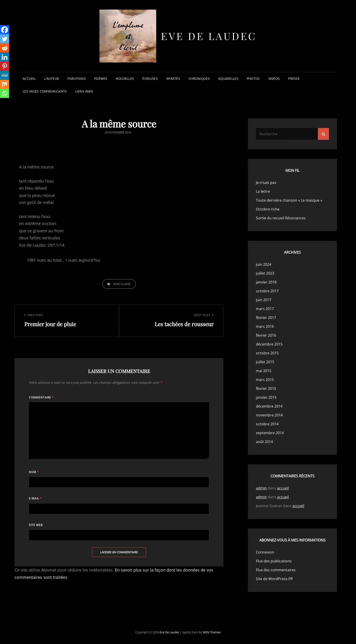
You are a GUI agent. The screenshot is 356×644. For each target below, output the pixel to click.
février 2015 (266, 388)
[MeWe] (5, 75)
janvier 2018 (266, 282)
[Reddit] (5, 48)
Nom (34, 472)
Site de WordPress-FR (274, 579)
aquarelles (228, 79)
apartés (173, 79)
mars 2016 (265, 326)
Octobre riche (268, 209)
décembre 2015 (269, 344)
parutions (77, 79)
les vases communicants (45, 91)
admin (261, 488)
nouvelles (125, 79)
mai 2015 (264, 371)
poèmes (101, 79)
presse (294, 79)
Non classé (122, 284)
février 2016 (266, 335)
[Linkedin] (5, 57)
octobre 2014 (267, 424)
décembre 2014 (269, 406)
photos (253, 79)
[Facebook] (5, 30)
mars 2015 (265, 380)
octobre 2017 (267, 291)
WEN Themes (212, 632)
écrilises (150, 79)
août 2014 (264, 442)
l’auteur (52, 79)
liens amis (84, 91)
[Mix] (5, 84)
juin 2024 (264, 264)
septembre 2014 (270, 433)
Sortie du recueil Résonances (281, 218)
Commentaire (41, 397)
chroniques (199, 79)
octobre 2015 (267, 353)
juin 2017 (264, 300)
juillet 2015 (265, 362)
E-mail (35, 498)
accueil (29, 79)
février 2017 (266, 318)
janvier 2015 (266, 397)
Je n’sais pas (266, 183)
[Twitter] (5, 39)
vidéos (274, 79)
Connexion (265, 552)
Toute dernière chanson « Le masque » (289, 200)
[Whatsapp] (5, 93)
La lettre (263, 191)
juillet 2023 (265, 273)
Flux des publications (274, 561)
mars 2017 (265, 309)
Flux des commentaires (276, 570)
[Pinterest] (5, 66)
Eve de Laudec (209, 36)
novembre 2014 (269, 415)
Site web (36, 525)
